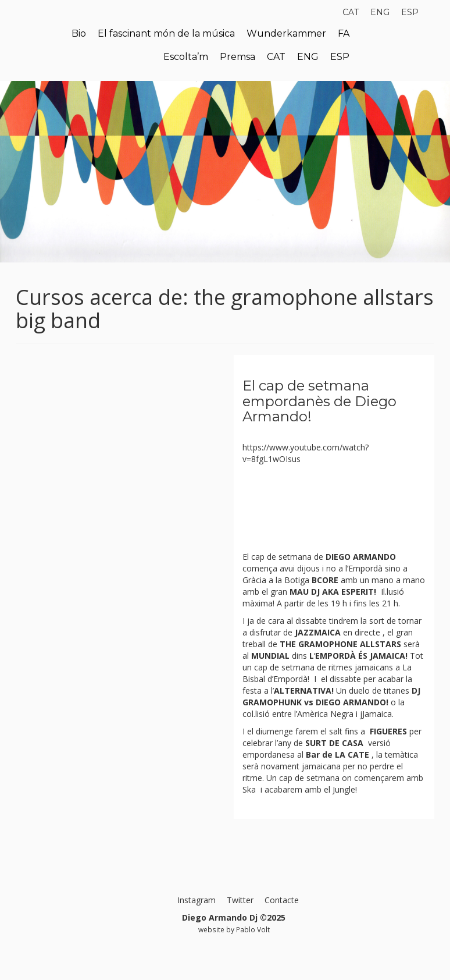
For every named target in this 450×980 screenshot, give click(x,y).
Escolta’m (186, 57)
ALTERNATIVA (303, 690)
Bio (79, 33)
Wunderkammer (286, 33)
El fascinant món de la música (166, 33)
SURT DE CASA (334, 743)
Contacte (282, 900)
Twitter (240, 900)
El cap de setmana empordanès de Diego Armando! (319, 401)
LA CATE (351, 754)
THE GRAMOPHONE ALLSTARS (339, 644)
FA (344, 33)
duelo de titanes (379, 690)
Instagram (197, 900)
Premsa (237, 57)
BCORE (325, 580)
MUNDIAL (270, 656)
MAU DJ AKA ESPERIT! (333, 592)
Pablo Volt (253, 929)
